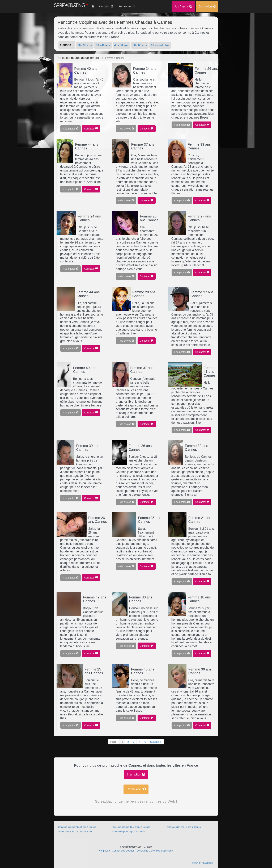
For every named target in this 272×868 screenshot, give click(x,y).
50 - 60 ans (140, 45)
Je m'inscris (183, 7)
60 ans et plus (160, 45)
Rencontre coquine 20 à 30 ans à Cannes (77, 827)
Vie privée (104, 851)
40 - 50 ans (121, 45)
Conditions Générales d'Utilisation (155, 851)
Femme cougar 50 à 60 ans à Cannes (75, 832)
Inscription (136, 774)
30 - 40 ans (103, 45)
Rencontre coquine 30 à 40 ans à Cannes (131, 827)
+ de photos (71, 129)
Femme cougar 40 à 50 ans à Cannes (183, 827)
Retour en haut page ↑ (203, 863)
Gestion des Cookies (123, 851)
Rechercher (127, 6)
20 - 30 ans (85, 45)
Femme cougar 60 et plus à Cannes (128, 832)
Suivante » (156, 742)
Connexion (136, 789)
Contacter (91, 129)
